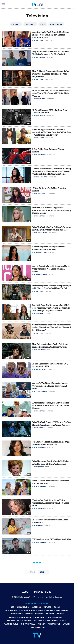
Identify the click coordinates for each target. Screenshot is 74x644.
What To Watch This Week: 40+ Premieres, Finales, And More (51, 482)
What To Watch (56, 24)
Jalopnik (50, 614)
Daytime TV (16, 24)
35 (29, 241)
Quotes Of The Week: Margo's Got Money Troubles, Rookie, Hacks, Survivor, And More (50, 386)
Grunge (49, 610)
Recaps (43, 24)
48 (29, 104)
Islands (39, 614)
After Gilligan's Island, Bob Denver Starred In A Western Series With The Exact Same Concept (51, 405)
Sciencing (27, 621)
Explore (47, 607)
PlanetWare (13, 621)
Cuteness (36, 607)
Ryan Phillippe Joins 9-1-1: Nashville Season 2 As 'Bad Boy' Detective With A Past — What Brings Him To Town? (52, 132)
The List (41, 624)
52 (29, 319)
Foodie (57, 607)
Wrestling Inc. (38, 627)
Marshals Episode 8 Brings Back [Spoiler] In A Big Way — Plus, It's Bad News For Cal (52, 287)
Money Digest (25, 617)
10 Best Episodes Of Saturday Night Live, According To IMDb (50, 365)
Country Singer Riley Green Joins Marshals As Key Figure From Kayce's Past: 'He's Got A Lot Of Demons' (52, 327)
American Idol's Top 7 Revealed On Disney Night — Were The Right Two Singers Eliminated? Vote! (51, 35)
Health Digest (63, 610)
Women (66, 624)
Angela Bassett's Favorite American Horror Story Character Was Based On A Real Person (51, 269)
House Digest (16, 614)
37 (29, 514)
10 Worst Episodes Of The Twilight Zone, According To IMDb (50, 111)
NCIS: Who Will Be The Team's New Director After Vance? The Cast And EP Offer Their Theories (51, 93)
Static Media (24, 597)
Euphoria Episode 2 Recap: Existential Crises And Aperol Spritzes (49, 248)
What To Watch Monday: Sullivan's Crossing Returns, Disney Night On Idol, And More (52, 229)
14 (29, 46)
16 (29, 299)
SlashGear (52, 621)
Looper (61, 614)
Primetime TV (30, 24)
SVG (62, 621)
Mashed (12, 617)
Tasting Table (11, 624)
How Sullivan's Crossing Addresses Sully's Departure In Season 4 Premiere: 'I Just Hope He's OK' (51, 74)
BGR (12, 607)
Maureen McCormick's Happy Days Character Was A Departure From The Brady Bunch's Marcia (52, 210)
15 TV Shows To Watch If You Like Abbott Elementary (50, 521)
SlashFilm (39, 621)
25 (29, 202)
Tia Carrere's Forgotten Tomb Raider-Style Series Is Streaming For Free (51, 443)
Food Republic (11, 610)
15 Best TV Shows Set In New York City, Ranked (49, 190)
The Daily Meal (28, 624)
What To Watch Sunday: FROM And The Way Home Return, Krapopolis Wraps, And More (52, 424)
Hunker (29, 614)
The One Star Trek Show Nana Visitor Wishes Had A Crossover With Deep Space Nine (51, 503)
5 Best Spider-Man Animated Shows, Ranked (48, 151)
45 (29, 436)
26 (29, 553)
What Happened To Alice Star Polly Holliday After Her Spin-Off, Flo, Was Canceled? (51, 463)
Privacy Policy (43, 592)
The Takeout (54, 624)
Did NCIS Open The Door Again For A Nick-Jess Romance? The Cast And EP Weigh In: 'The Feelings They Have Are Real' (51, 308)
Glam (40, 610)
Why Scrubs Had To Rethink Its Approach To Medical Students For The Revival (51, 53)
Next (42, 572)
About (26, 592)
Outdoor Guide (55, 617)
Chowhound (23, 607)
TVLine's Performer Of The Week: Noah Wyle (52, 539)
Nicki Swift (40, 617)
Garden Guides (28, 610)
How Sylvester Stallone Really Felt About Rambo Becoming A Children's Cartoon (50, 345)
